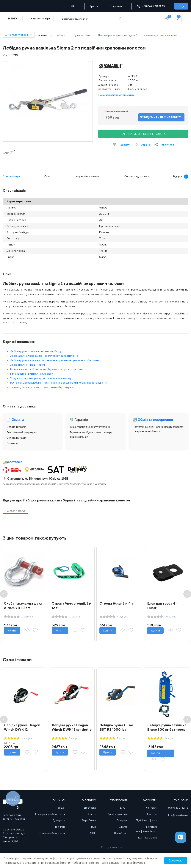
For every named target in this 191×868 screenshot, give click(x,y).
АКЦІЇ (93, 833)
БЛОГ (123, 808)
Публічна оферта (147, 820)
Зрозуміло (176, 860)
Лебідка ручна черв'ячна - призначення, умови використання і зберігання (55, 360)
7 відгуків (27, 738)
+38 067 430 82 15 (153, 6)
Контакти (152, 808)
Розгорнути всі (111, 847)
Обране (143, 145)
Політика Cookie (147, 838)
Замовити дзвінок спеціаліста (143, 134)
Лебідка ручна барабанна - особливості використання (44, 356)
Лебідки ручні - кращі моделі (28, 365)
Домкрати (59, 820)
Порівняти (122, 145)
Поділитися (167, 145)
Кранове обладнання (52, 833)
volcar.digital (10, 841)
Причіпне (60, 827)
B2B (94, 827)
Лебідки (61, 808)
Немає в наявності (117, 111)
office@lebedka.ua (177, 815)
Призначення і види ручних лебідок (32, 374)
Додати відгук (15, 511)
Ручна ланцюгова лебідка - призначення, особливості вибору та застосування (59, 383)
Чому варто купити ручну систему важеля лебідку (41, 378)
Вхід (181, 6)
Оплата (91, 814)
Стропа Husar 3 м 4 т (116, 603)
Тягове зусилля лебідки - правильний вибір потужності (44, 387)
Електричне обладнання (50, 814)
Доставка (15, 462)
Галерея (122, 820)
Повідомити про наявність (161, 117)
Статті (123, 827)
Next (187, 594)
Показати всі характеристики (116, 95)
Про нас (152, 814)
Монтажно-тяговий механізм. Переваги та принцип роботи (47, 369)
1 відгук (73, 738)
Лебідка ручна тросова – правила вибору (36, 351)
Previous (4, 594)
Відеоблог (120, 833)
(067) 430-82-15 (178, 808)
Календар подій (117, 814)
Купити (12, 631)
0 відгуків (27, 617)
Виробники (89, 820)
